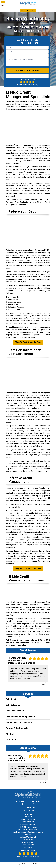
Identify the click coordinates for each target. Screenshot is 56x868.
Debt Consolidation (15, 711)
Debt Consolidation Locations (28, 830)
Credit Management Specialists (21, 717)
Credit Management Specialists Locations (28, 832)
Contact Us (11, 740)
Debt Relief (11, 699)
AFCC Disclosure (28, 845)
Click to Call (28, 10)
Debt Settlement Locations (28, 827)
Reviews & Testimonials (17, 728)
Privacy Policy (28, 840)
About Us (10, 734)
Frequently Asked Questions (19, 722)
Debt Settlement (14, 705)
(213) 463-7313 (28, 7)
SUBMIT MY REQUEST (27, 70)
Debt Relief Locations (28, 824)
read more (27, 679)
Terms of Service (28, 842)
